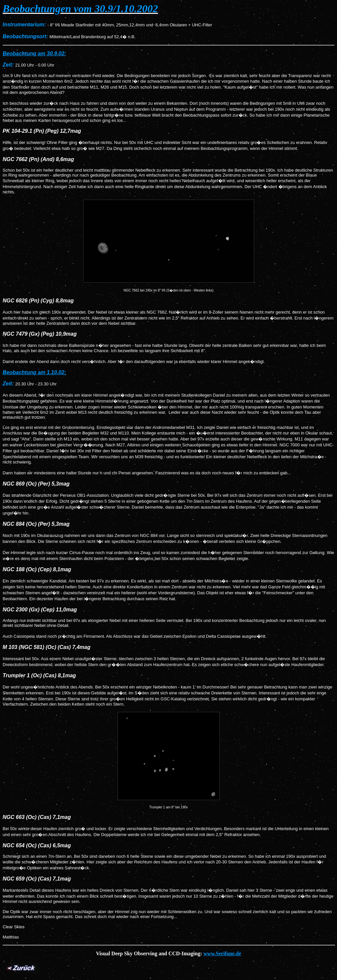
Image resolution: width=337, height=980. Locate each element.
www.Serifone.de (222, 953)
